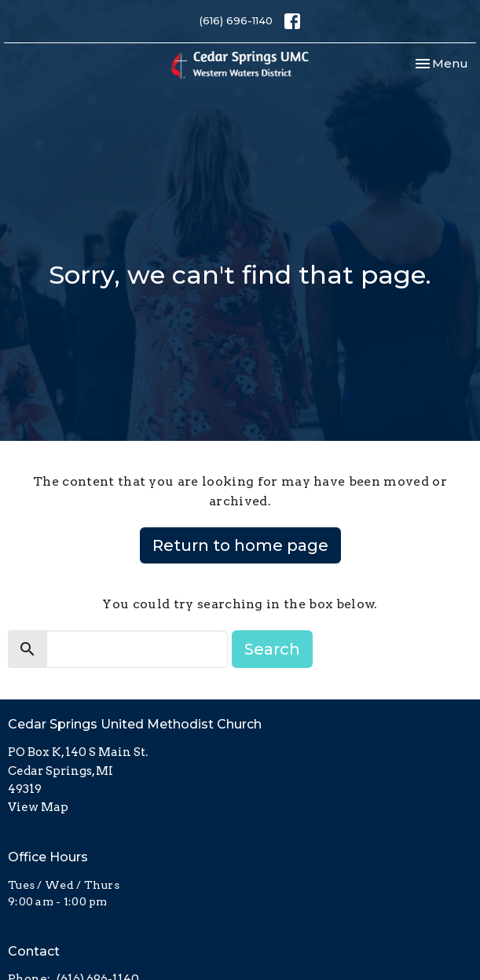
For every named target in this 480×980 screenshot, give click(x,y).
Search (272, 649)
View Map (38, 807)
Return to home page (240, 545)
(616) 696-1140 (236, 20)
